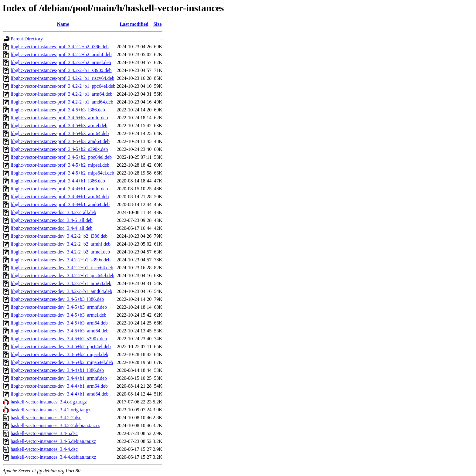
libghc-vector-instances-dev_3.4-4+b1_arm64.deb (59, 386)
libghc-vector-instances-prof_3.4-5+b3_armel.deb (59, 126)
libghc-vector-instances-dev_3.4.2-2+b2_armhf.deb (61, 244)
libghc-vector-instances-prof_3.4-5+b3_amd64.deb (60, 141)
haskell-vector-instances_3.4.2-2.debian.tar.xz (55, 425)
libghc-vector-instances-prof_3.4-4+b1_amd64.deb (60, 204)
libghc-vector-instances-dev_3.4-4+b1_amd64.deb (59, 394)
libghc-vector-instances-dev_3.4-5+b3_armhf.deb (59, 307)
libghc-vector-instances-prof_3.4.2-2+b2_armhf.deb (61, 54)
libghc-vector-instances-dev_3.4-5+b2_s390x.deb (59, 339)
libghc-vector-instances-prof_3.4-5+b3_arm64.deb (60, 133)
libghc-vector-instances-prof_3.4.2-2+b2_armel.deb (61, 62)
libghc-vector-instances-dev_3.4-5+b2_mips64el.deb (62, 362)
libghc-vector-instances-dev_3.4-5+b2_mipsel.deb (59, 354)
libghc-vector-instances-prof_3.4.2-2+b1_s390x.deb (61, 70)
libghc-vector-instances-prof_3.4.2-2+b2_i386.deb (60, 47)
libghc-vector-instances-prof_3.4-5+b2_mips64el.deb (62, 173)
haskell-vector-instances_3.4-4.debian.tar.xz (53, 457)
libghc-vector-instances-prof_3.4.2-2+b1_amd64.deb (62, 102)
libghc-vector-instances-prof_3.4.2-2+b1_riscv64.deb (63, 78)
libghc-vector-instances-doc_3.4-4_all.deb (52, 228)
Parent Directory (27, 39)
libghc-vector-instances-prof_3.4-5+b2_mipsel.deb (60, 165)
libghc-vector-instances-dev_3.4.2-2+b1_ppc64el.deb (62, 275)
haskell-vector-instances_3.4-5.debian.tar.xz (53, 441)
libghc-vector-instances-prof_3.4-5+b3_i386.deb (58, 110)
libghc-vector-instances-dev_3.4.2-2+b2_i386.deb (59, 236)
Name (63, 24)
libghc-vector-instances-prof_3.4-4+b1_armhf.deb (59, 189)
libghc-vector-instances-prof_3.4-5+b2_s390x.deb (59, 149)
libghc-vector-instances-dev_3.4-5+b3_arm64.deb (59, 323)
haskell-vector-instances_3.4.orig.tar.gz (49, 402)
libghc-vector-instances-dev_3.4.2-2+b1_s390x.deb (61, 260)
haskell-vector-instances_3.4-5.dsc (44, 433)
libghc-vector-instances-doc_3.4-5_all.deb (52, 220)
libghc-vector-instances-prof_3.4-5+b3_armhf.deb (59, 118)
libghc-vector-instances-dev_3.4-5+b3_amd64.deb (59, 331)
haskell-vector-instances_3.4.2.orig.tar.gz (51, 410)
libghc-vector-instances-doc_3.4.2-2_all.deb (53, 212)
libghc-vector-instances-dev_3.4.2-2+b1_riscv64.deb (62, 268)
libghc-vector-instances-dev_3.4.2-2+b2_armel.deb (60, 252)
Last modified (134, 24)
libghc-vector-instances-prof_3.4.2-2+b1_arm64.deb (61, 94)
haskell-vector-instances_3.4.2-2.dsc (46, 418)
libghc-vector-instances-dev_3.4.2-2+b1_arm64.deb (61, 283)
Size (158, 24)
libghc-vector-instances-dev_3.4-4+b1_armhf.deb (59, 378)
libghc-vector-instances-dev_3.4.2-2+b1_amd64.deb (61, 291)
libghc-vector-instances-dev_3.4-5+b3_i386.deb (57, 299)
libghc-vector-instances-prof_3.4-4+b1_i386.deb (58, 181)
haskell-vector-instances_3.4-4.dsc (44, 449)
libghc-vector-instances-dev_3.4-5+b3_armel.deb (58, 315)
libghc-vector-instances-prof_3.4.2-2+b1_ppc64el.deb (63, 86)
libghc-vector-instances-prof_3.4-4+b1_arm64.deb (60, 197)
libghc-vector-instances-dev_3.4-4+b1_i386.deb (57, 370)
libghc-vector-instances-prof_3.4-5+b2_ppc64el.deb (61, 157)
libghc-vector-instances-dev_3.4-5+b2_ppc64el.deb (61, 347)
